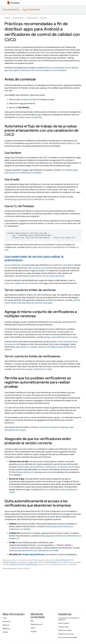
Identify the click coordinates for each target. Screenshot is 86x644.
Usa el (7, 265)
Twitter (33, 628)
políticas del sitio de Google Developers (25, 565)
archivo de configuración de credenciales (21, 283)
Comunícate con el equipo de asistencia (69, 619)
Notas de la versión (65, 630)
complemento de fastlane (20, 265)
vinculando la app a (29, 117)
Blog (32, 621)
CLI (71, 143)
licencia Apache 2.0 (53, 562)
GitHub (5, 632)
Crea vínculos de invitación (49, 427)
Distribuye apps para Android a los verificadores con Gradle (29, 199)
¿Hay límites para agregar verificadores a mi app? (32, 369)
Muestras (6, 625)
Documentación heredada (68, 637)
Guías (5, 618)
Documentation (11, 10)
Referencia (7, 621)
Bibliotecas (6, 629)
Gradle (45, 143)
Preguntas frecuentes (66, 634)
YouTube (33, 631)
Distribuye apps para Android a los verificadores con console (45, 467)
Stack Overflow (64, 623)
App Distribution (31, 10)
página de (26, 100)
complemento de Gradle (61, 265)
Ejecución (44, 18)
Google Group (63, 627)
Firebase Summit (36, 624)
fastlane (37, 143)
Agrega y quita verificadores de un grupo (61, 337)
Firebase (7, 18)
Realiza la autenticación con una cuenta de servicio (43, 276)
